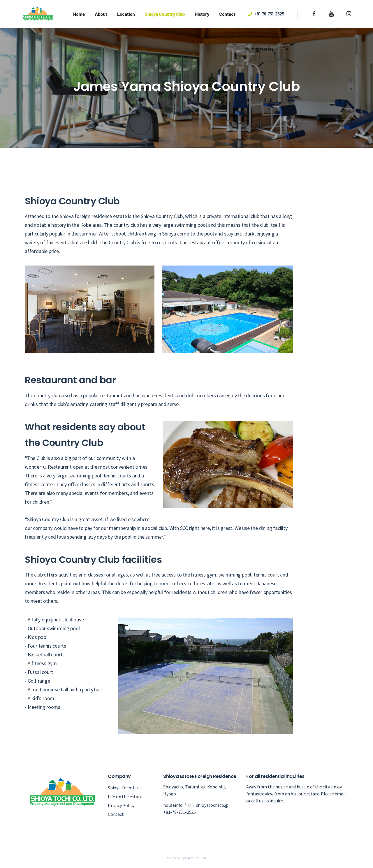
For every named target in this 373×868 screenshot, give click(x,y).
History (202, 14)
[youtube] (331, 14)
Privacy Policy (121, 805)
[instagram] (349, 14)
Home (79, 14)
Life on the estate (125, 797)
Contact (227, 14)
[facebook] (314, 14)
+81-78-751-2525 (270, 14)
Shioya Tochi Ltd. (124, 788)
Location (126, 14)
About (101, 14)
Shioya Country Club (165, 14)
